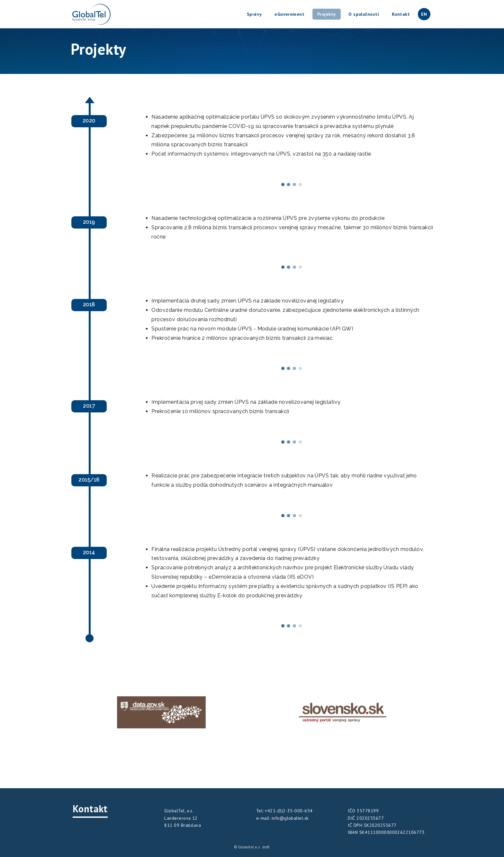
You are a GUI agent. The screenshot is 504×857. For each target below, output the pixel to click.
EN (424, 14)
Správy (254, 14)
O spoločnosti (364, 14)
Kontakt (401, 14)
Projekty (327, 14)
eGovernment (289, 14)
